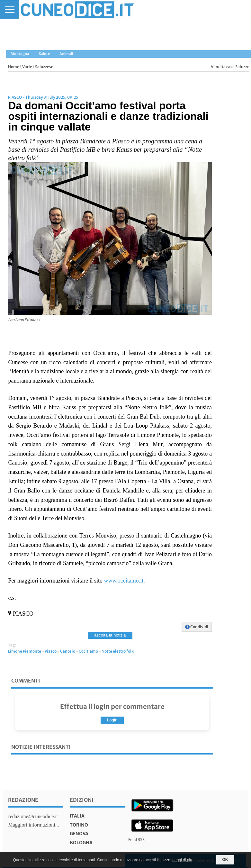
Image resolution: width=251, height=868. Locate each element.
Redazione (23, 800)
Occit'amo (88, 651)
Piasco (51, 651)
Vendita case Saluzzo (230, 67)
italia (77, 816)
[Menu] (10, 9)
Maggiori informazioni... (33, 825)
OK (225, 860)
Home (14, 67)
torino (79, 825)
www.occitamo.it (124, 581)
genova (79, 834)
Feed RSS (136, 840)
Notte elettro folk (118, 651)
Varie (27, 67)
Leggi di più (182, 860)
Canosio (68, 651)
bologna (81, 843)
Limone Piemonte (25, 651)
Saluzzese (44, 67)
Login (112, 720)
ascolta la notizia (110, 635)
